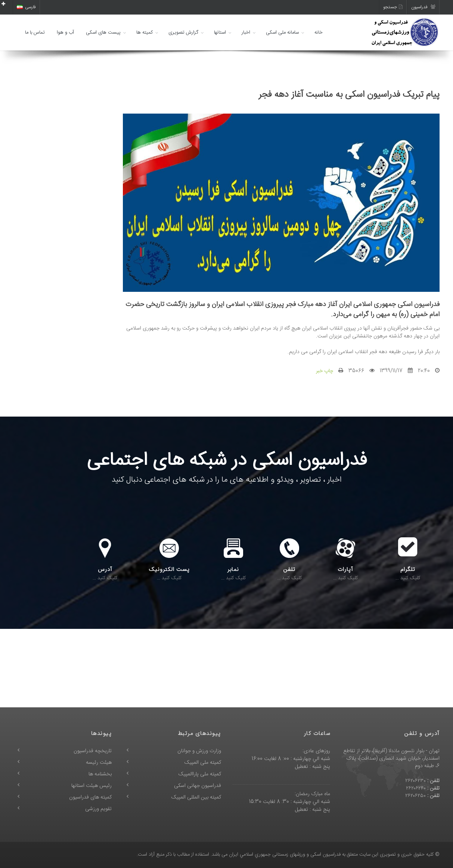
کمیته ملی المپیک (203, 763)
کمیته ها (145, 33)
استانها (220, 33)
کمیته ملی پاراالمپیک (200, 774)
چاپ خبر (325, 371)
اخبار (246, 33)
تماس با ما (35, 33)
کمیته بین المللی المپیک (196, 797)
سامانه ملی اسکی (282, 33)
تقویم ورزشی (98, 809)
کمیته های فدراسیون (90, 797)
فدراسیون (423, 7)
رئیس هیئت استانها (91, 786)
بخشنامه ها (100, 774)
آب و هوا (65, 33)
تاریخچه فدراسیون (93, 751)
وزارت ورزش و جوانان (199, 751)
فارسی (26, 7)
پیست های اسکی (103, 33)
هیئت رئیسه (99, 763)
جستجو (393, 7)
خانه (319, 33)
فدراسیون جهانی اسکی (198, 786)
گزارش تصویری (183, 33)
